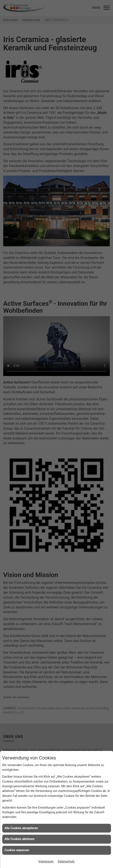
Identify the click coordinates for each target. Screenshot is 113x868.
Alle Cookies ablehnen (20, 839)
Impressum (46, 861)
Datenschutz (66, 861)
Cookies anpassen (17, 850)
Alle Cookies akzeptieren (21, 828)
